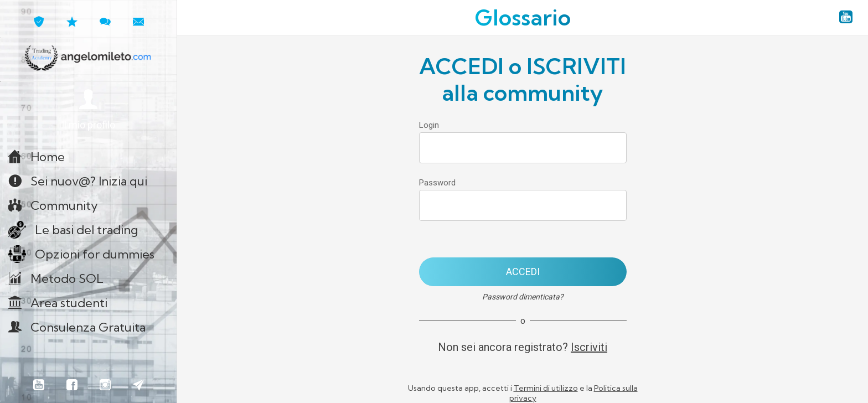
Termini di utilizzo (546, 388)
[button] (88, 110)
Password (437, 183)
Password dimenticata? (523, 297)
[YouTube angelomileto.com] (846, 18)
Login (429, 125)
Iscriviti (589, 347)
